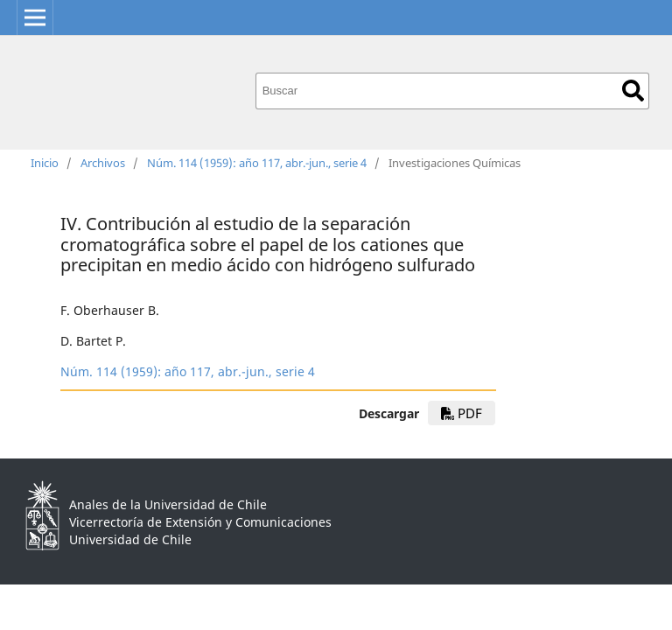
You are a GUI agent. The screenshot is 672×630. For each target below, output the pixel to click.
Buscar (633, 91)
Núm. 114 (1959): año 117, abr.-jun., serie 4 (257, 163)
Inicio (45, 163)
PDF (462, 413)
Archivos (103, 163)
